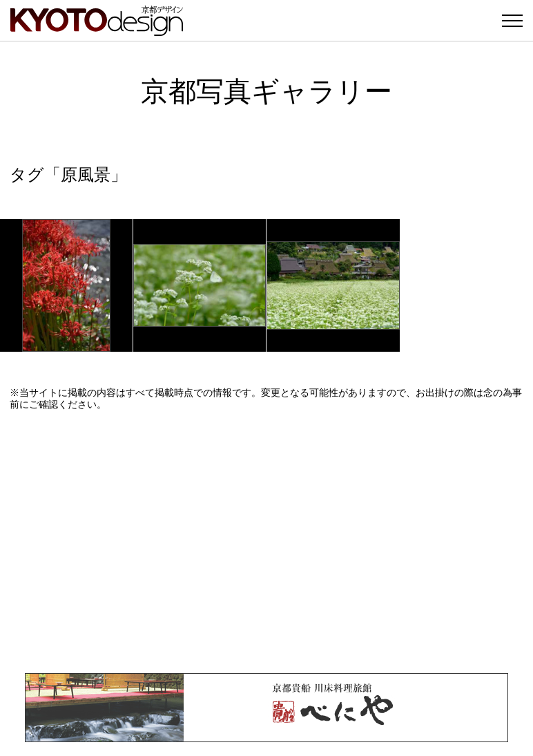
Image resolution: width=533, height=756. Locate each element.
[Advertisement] (266, 542)
